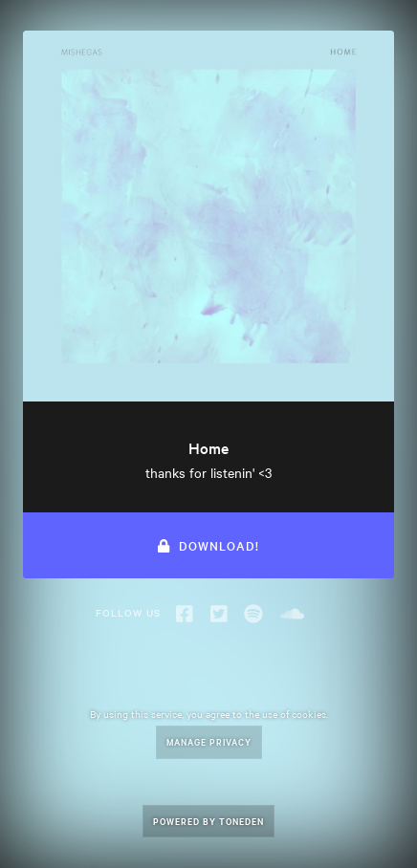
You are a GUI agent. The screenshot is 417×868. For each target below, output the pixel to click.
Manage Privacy (209, 741)
